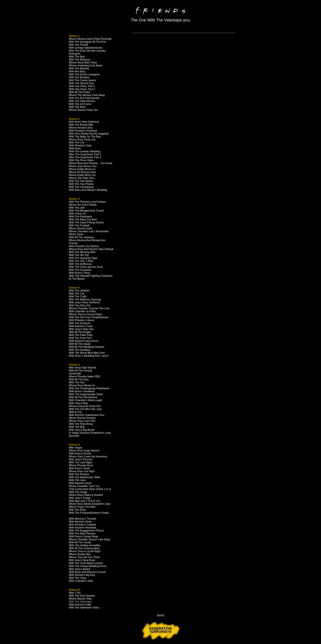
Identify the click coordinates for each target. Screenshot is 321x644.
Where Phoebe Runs (81, 465)
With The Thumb (79, 45)
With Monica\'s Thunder (83, 519)
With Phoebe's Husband (83, 131)
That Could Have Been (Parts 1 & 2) (90, 489)
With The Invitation (80, 350)
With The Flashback (81, 216)
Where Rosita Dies (80, 554)
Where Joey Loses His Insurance (88, 456)
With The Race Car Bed (83, 219)
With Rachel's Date (80, 605)
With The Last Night (80, 462)
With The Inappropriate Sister (86, 394)
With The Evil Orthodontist (84, 98)
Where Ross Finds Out (82, 139)
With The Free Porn (80, 338)
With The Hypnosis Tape (83, 258)
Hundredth (75, 373)
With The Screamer (80, 270)
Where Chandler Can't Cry (84, 486)
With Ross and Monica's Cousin (87, 572)
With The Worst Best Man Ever (87, 353)
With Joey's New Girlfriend (84, 302)
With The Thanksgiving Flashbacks (89, 388)
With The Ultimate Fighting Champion (91, 276)
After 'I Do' (75, 593)
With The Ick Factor (80, 104)
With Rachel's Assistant (83, 527)
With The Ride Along (81, 424)
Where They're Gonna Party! (86, 314)
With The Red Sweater (82, 596)
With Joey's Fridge (80, 498)
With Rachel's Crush (81, 326)
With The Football (79, 225)
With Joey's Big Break (82, 430)
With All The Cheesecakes (84, 548)
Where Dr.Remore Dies (83, 172)
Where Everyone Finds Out (85, 406)
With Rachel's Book (80, 522)
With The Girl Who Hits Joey (86, 409)
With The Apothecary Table (85, 477)
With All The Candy (80, 542)
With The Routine (79, 474)
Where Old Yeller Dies (82, 178)
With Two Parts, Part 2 (82, 89)
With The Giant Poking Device (86, 222)
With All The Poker (80, 92)
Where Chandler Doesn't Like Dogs (90, 539)
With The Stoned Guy (82, 83)
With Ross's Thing (79, 273)
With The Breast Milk (81, 125)
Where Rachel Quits (81, 228)
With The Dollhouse (80, 264)
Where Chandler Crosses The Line (89, 308)
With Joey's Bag (78, 403)
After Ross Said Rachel (83, 368)
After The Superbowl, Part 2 (85, 157)
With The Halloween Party (84, 607)
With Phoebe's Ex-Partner (84, 246)
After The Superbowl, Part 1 (85, 154)
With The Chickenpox (81, 187)
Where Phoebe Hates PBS (85, 376)
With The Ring (77, 510)
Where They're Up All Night (85, 551)
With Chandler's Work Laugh (86, 400)
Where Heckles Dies (81, 128)
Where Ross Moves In (82, 385)
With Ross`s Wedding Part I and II (89, 356)
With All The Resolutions (83, 397)
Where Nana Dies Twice (83, 62)
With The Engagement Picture (86, 530)
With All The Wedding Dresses (87, 347)
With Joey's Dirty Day (81, 329)
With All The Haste (80, 344)
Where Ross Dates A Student (86, 495)
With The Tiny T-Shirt (81, 261)
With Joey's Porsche (81, 459)
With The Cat (77, 293)
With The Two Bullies (81, 181)
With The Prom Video (81, 160)
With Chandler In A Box (83, 311)
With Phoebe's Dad (80, 145)
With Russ (75, 148)
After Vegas (76, 448)
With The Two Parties (81, 184)
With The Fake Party (81, 335)
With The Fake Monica (82, 101)
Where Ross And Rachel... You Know (91, 163)
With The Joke (77, 480)
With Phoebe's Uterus (82, 320)
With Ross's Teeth (79, 468)
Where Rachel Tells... (81, 599)
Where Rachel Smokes (82, 418)
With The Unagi (78, 492)
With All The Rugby (80, 332)
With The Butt (77, 57)
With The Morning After (82, 252)
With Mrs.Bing (77, 71)
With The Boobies (79, 77)
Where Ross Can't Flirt (82, 421)
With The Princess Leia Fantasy (87, 202)
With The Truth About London (86, 563)
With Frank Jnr (77, 214)
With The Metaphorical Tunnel (86, 211)
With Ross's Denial (80, 453)
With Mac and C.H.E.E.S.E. (85, 501)
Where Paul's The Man (82, 507)
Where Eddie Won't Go (82, 175)
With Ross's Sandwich (82, 391)
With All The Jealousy (82, 237)
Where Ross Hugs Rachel (84, 450)
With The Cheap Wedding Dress (88, 566)
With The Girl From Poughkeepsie (89, 317)
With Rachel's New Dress (84, 341)
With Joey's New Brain (82, 560)
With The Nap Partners (82, 533)
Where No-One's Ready (83, 205)
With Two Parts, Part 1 (82, 86)
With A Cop (75, 412)
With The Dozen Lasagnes (84, 74)
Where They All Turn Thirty (85, 557)
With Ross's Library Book (84, 536)
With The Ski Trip (79, 255)
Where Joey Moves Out (83, 166)
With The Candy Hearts (83, 80)
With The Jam (77, 208)
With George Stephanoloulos (86, 48)
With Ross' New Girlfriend (84, 122)
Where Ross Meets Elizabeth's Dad (90, 504)
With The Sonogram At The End (87, 42)
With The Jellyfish (79, 291)
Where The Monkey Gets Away (87, 95)
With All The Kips (79, 379)
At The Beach (77, 279)
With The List (77, 142)
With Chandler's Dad (81, 581)
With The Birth (77, 107)
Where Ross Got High (82, 471)
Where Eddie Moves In (82, 169)
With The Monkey (79, 68)
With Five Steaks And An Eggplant (89, 134)
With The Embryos (80, 323)
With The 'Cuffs (78, 296)
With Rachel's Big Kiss (82, 575)
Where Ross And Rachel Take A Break (91, 249)
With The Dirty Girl (80, 305)
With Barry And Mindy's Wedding (88, 190)
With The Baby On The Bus (85, 137)
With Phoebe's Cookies (83, 525)
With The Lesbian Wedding (85, 151)
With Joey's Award (80, 569)
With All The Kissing (81, 371)
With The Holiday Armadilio (85, 545)
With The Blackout (80, 59)
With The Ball (77, 427)
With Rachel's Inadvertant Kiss (87, 415)
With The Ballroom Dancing (85, 299)
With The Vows (78, 578)
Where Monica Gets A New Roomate (90, 39)
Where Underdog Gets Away (86, 65)
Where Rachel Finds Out (83, 110)
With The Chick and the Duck (86, 267)
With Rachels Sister (80, 483)
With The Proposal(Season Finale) (89, 513)
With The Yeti (77, 382)
